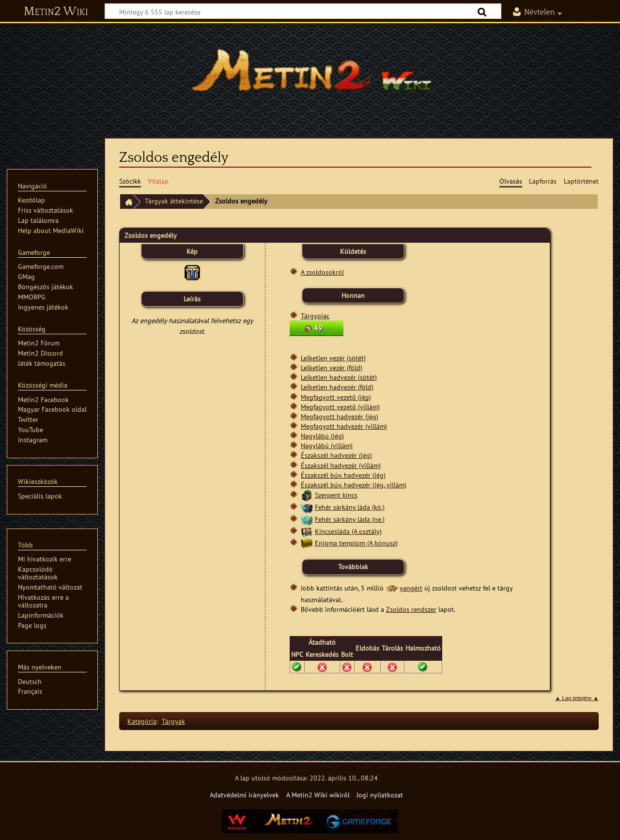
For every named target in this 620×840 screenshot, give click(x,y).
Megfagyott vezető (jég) (336, 397)
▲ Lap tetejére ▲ (577, 698)
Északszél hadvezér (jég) (336, 455)
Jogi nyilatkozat (380, 795)
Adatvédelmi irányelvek (244, 795)
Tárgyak (173, 721)
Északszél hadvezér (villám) (341, 465)
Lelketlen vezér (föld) (332, 367)
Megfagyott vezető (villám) (340, 407)
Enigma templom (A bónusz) (356, 543)
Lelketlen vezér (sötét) (333, 358)
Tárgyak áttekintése (174, 201)
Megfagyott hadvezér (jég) (340, 416)
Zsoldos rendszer (411, 609)
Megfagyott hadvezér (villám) (344, 426)
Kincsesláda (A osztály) (348, 531)
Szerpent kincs (336, 495)
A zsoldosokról (322, 272)
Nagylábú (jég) (322, 436)
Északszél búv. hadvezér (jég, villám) (354, 485)
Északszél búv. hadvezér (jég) (343, 475)
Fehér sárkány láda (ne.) (350, 519)
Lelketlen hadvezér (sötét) (339, 377)
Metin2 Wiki (56, 12)
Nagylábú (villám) (327, 445)
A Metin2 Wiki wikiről (318, 795)
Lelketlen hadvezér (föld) (337, 387)
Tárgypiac (315, 316)
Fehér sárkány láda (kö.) (350, 507)
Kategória (142, 721)
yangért (411, 588)
